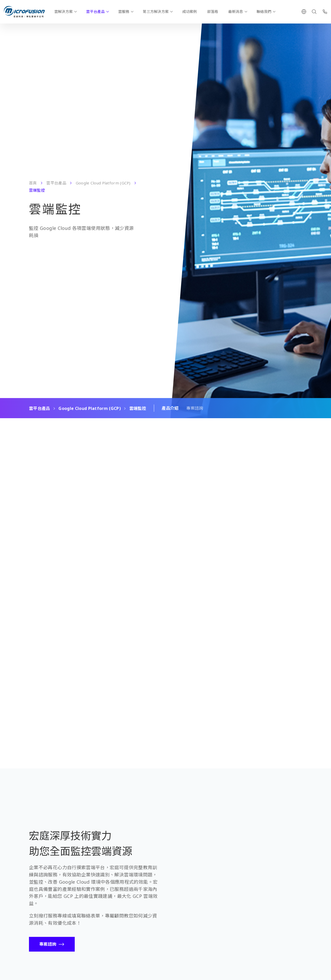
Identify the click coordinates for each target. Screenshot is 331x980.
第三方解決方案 (156, 11)
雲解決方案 (63, 11)
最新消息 (236, 11)
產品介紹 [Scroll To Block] (170, 408)
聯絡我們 (264, 11)
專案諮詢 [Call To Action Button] (48, 944)
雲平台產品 (95, 11)
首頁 (33, 183)
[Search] (314, 12)
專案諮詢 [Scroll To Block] (195, 408)
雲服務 (124, 11)
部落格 (213, 11)
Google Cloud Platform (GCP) (103, 183)
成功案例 (190, 11)
